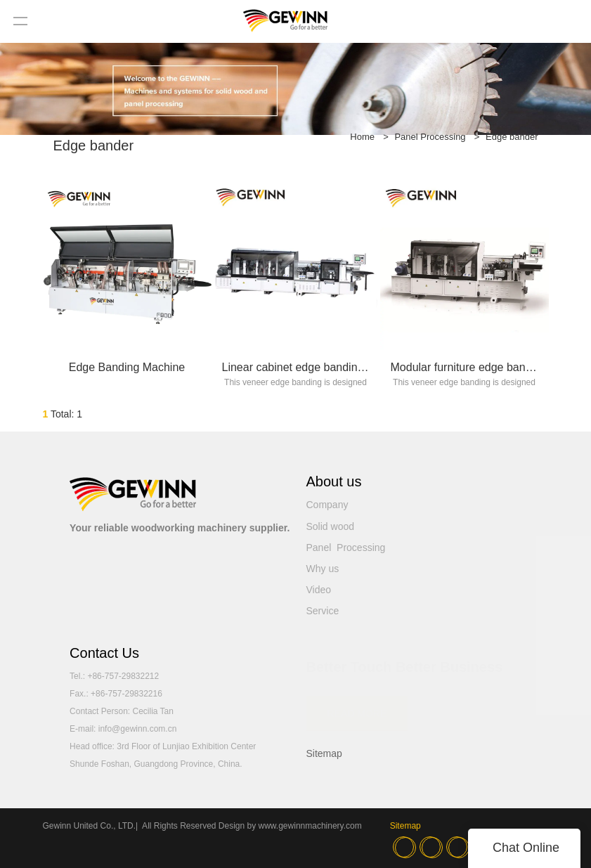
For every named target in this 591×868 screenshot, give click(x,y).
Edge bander (512, 137)
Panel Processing (430, 137)
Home (362, 137)
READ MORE (357, 706)
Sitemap (324, 753)
